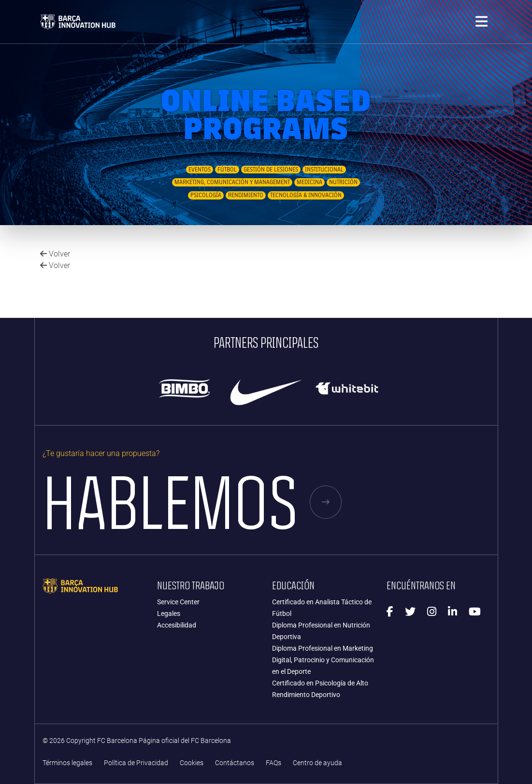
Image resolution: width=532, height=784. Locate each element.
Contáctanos (235, 763)
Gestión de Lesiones (271, 170)
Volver (55, 254)
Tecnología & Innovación (306, 195)
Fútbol (227, 170)
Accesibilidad (177, 625)
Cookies (192, 763)
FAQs (273, 763)
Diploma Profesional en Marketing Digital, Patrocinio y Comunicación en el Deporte (323, 660)
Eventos (200, 170)
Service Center (178, 602)
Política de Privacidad (136, 763)
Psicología (206, 195)
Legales (169, 613)
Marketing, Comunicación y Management (232, 182)
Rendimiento (246, 195)
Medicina (309, 182)
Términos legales (67, 763)
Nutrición (343, 182)
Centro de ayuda (317, 763)
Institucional (324, 170)
